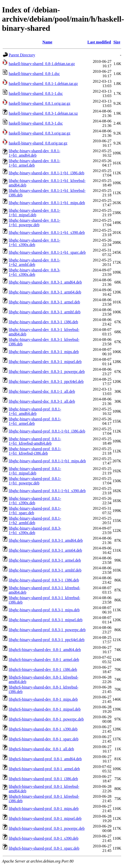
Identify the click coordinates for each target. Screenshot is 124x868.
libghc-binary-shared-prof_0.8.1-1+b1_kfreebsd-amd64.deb (35, 441)
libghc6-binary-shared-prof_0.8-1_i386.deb (43, 779)
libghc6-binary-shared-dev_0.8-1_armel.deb (44, 660)
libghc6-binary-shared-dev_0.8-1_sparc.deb (44, 739)
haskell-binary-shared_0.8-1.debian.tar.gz (42, 64)
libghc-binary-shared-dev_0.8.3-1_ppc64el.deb (46, 381)
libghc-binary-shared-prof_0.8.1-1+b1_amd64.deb (35, 411)
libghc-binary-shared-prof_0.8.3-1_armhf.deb (45, 570)
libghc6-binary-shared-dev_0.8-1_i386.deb (43, 669)
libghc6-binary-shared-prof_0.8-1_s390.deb (44, 838)
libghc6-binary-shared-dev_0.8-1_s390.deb (43, 729)
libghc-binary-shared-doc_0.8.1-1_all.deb (42, 391)
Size (117, 42)
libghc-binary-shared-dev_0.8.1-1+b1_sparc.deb (47, 252)
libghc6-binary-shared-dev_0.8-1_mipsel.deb (45, 709)
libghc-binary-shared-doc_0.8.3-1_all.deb (42, 401)
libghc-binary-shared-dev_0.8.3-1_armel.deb (44, 302)
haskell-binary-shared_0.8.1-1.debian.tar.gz (43, 84)
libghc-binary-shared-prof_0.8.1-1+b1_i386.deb (47, 431)
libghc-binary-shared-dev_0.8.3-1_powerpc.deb (47, 372)
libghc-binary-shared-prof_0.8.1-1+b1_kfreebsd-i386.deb (35, 451)
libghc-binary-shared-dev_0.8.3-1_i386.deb (43, 322)
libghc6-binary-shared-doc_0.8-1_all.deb (41, 749)
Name (47, 42)
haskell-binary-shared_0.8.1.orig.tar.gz (39, 103)
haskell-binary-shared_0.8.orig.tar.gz (38, 143)
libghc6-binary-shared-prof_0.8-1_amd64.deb (45, 759)
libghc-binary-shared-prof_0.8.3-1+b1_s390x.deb (35, 530)
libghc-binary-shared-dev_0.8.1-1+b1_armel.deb (34, 163)
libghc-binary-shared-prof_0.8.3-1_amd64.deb (46, 540)
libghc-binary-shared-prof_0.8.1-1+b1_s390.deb (47, 491)
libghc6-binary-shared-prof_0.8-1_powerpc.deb (47, 828)
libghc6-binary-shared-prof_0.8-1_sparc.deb (44, 848)
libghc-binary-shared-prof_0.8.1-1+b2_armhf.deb (35, 521)
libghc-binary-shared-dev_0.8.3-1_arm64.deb (45, 292)
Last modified (99, 42)
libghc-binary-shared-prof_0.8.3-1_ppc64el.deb (47, 640)
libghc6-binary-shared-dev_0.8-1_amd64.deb (45, 650)
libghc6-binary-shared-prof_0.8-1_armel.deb (44, 769)
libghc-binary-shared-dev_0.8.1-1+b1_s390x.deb (34, 242)
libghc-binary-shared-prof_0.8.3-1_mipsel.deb (46, 620)
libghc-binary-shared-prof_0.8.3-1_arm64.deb (45, 550)
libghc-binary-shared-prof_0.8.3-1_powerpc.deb (47, 630)
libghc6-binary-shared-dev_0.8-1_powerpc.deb (46, 719)
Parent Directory (22, 55)
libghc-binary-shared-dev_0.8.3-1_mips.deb (44, 352)
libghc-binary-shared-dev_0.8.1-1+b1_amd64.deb (34, 153)
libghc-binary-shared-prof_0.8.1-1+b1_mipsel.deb (35, 471)
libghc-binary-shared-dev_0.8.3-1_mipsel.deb (45, 362)
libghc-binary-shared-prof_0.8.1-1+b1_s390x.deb (35, 501)
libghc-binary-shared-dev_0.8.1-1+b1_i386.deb (47, 173)
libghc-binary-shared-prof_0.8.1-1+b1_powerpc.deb (35, 481)
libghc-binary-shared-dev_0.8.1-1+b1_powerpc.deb (34, 223)
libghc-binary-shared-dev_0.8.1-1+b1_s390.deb (47, 233)
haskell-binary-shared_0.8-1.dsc (34, 74)
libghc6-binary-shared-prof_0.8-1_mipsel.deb (45, 818)
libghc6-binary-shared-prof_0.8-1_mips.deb (44, 809)
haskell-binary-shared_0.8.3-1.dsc (36, 123)
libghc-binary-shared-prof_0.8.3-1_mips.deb (44, 610)
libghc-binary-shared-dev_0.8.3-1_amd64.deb (45, 282)
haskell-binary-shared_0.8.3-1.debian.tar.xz (43, 113)
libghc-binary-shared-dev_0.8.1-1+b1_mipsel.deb (34, 213)
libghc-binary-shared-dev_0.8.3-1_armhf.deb (45, 312)
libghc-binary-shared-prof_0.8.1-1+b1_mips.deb (47, 461)
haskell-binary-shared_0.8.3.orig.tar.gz (39, 133)
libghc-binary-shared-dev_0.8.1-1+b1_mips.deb (47, 203)
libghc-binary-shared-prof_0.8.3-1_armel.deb (45, 560)
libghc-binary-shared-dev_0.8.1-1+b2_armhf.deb (34, 262)
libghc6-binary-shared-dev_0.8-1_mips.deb (43, 699)
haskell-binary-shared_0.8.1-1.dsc (36, 93)
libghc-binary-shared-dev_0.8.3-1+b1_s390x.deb (34, 272)
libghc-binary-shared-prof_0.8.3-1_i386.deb (44, 580)
